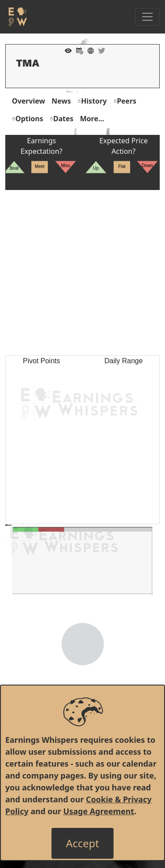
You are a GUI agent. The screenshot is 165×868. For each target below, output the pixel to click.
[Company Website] (88, 50)
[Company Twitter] (99, 50)
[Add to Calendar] (77, 50)
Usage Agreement (99, 811)
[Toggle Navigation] (147, 17)
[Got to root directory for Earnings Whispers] (16, 17)
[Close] (82, 843)
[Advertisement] (82, 273)
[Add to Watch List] (66, 50)
